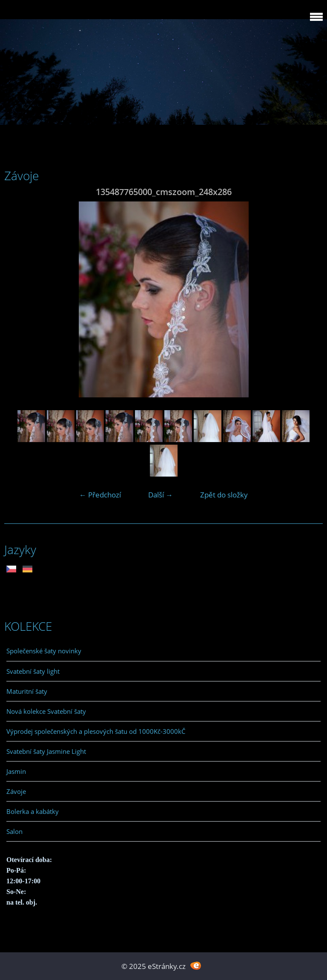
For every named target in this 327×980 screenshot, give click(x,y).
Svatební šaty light (33, 671)
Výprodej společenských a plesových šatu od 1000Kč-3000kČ (96, 731)
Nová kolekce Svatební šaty (46, 711)
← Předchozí (100, 495)
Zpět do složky (224, 495)
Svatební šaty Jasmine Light (46, 751)
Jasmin (16, 771)
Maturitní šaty (27, 691)
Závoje (16, 791)
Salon (14, 831)
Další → (161, 495)
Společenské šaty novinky (44, 651)
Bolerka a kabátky (33, 811)
